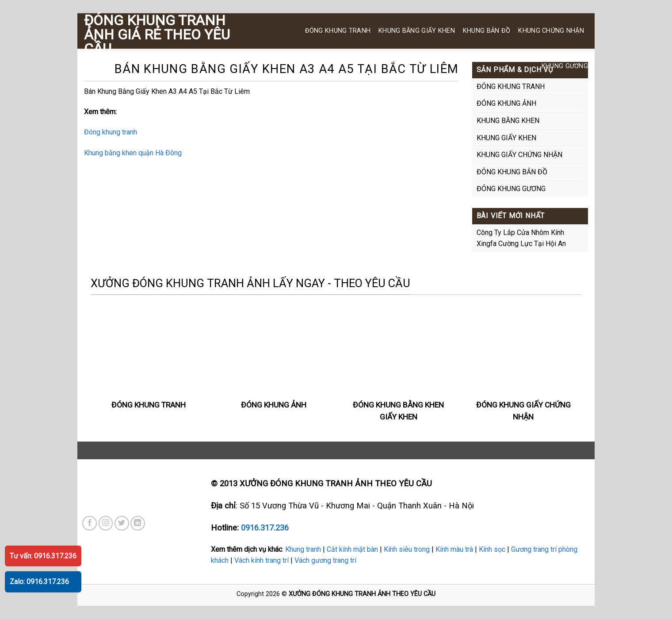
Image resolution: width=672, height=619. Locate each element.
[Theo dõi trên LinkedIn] (138, 523)
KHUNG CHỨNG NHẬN (551, 31)
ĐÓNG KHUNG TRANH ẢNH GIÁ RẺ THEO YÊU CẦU (157, 35)
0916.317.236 (265, 528)
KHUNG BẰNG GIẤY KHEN (417, 31)
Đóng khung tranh (111, 132)
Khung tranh (303, 549)
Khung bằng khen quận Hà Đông (133, 153)
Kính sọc (492, 549)
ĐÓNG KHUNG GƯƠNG (511, 189)
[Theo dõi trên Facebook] (90, 523)
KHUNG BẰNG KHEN (508, 121)
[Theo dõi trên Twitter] (122, 523)
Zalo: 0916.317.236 (39, 582)
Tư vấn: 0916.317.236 (43, 556)
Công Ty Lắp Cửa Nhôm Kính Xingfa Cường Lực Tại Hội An (521, 238)
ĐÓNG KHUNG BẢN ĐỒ (512, 172)
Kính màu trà (454, 549)
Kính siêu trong (407, 549)
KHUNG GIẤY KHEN (506, 138)
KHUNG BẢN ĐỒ (487, 31)
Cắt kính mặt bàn (352, 549)
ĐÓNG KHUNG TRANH (338, 31)
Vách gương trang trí (325, 560)
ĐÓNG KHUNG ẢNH (506, 103)
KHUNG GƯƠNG (565, 66)
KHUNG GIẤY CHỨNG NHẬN (519, 155)
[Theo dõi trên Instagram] (106, 523)
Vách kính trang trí (262, 560)
